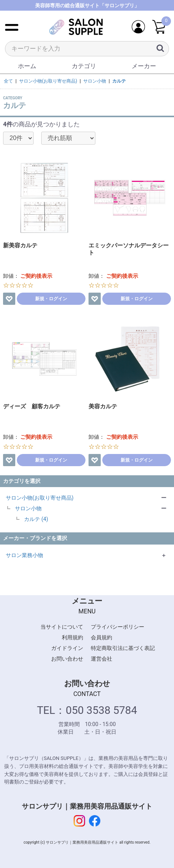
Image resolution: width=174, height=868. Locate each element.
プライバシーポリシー (118, 627)
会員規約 (101, 637)
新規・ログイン (51, 299)
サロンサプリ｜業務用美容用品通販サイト (87, 806)
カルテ (119, 81)
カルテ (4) (36, 519)
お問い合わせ (67, 659)
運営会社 (101, 659)
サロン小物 (28, 508)
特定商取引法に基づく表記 (123, 648)
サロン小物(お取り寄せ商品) (40, 498)
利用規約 (72, 637)
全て (8, 81)
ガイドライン (67, 648)
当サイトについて (62, 627)
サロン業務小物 (24, 555)
